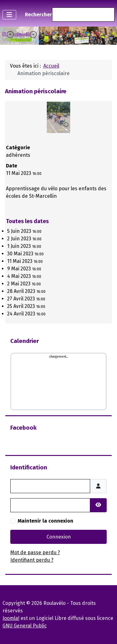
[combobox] (83, 15)
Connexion (59, 537)
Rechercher (39, 15)
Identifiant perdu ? (32, 560)
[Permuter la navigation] (9, 15)
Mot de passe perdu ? (35, 552)
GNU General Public (25, 626)
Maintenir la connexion (46, 521)
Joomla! (11, 618)
